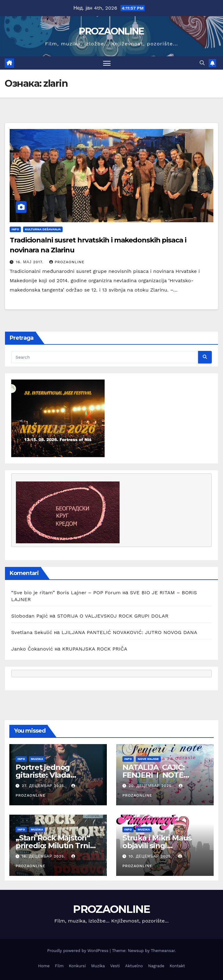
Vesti (115, 966)
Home (44, 966)
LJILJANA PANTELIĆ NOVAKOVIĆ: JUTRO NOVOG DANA (129, 632)
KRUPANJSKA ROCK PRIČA (95, 649)
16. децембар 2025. (44, 856)
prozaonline (67, 262)
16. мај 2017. (30, 262)
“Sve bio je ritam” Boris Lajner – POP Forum (66, 593)
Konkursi (77, 966)
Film (59, 966)
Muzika (37, 759)
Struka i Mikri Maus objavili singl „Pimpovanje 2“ (157, 846)
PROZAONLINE (111, 31)
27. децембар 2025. (44, 786)
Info (15, 229)
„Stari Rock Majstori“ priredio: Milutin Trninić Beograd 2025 (58, 846)
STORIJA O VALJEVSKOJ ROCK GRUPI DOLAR (113, 616)
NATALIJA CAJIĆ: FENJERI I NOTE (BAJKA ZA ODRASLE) (163, 775)
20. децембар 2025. (152, 786)
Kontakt (177, 966)
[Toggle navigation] (107, 63)
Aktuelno (134, 966)
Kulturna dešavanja (43, 229)
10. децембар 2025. (151, 856)
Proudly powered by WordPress (78, 951)
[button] (202, 63)
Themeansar (163, 951)
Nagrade (156, 966)
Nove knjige (148, 759)
